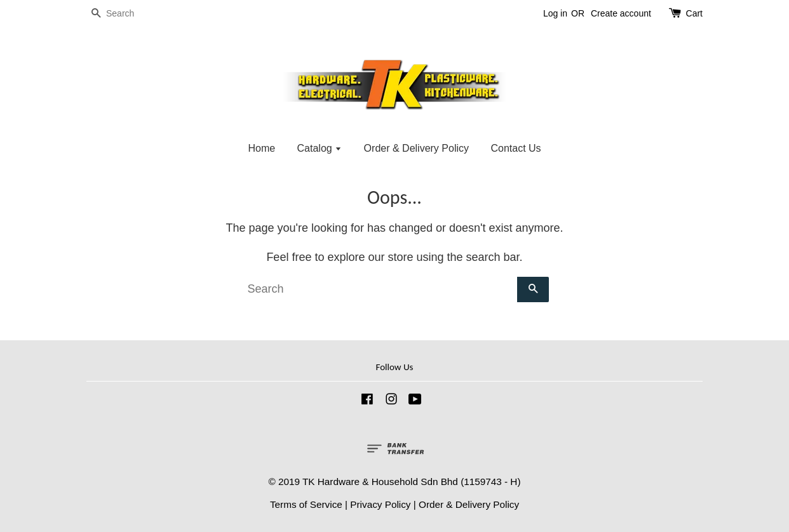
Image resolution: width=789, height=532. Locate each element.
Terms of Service (306, 504)
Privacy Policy (380, 504)
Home (261, 148)
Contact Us (516, 148)
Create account (621, 13)
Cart (694, 13)
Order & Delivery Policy (416, 148)
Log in (555, 13)
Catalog (320, 148)
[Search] (125, 14)
